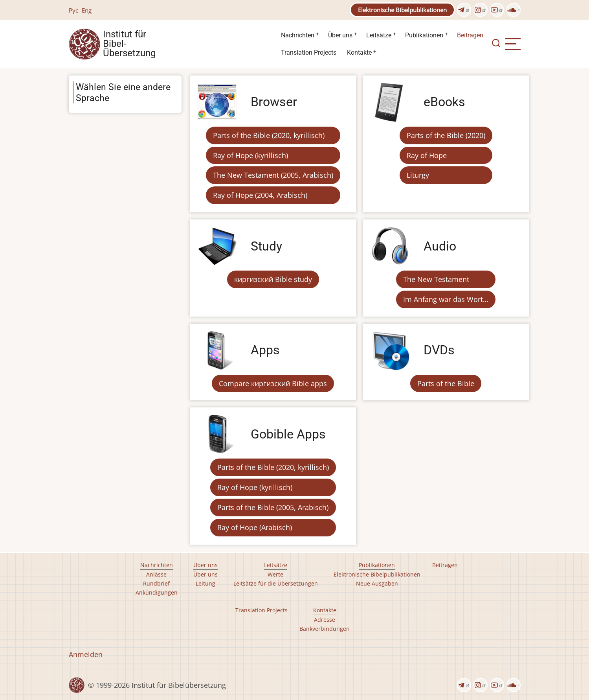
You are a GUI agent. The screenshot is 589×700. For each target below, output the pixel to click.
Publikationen (424, 35)
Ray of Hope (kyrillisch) (250, 155)
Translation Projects (309, 52)
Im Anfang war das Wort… (446, 299)
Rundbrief (156, 583)
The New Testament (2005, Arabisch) (273, 175)
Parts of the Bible (446, 383)
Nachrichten (298, 35)
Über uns (340, 35)
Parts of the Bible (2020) (446, 135)
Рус (73, 10)
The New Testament (436, 279)
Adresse (325, 620)
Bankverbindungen (325, 629)
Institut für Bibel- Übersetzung (129, 44)
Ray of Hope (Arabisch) (255, 527)
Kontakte (359, 52)
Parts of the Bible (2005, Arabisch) (273, 507)
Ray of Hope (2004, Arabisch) (260, 195)
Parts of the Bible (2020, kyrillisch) (269, 135)
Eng (87, 10)
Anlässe (156, 574)
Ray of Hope (427, 155)
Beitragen (470, 35)
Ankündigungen (157, 592)
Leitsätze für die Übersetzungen (276, 583)
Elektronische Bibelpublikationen (402, 10)
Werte (275, 574)
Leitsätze (379, 35)
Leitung (206, 583)
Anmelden (86, 654)
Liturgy (418, 175)
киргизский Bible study (273, 279)
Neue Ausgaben (377, 583)
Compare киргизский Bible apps (273, 383)
